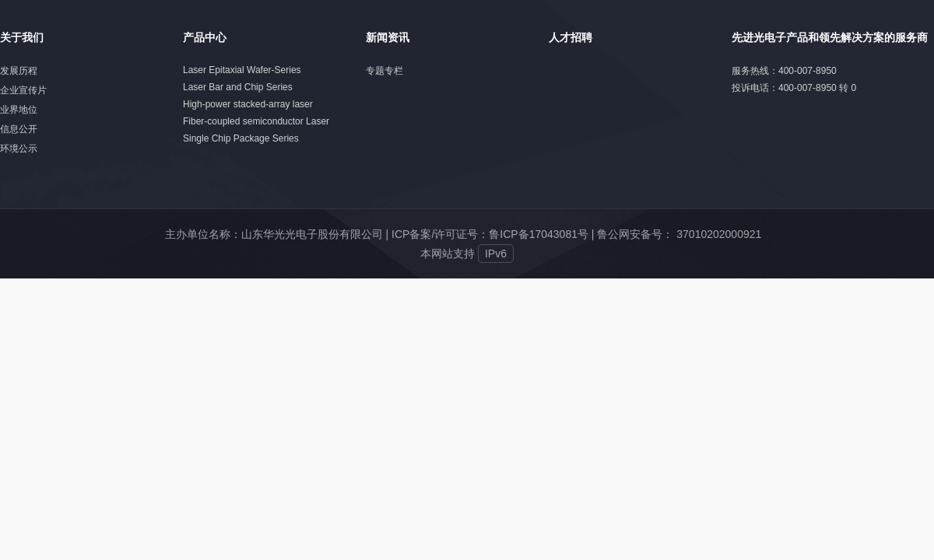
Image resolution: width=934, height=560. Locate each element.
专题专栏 (384, 71)
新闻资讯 (388, 37)
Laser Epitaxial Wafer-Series (242, 70)
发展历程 (19, 71)
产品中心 (205, 37)
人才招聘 (571, 37)
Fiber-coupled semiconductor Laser (256, 121)
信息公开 (19, 129)
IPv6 (496, 254)
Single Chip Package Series (241, 138)
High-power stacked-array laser (248, 104)
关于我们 (22, 37)
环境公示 (19, 149)
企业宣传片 (23, 90)
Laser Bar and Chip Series (238, 87)
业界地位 (19, 110)
